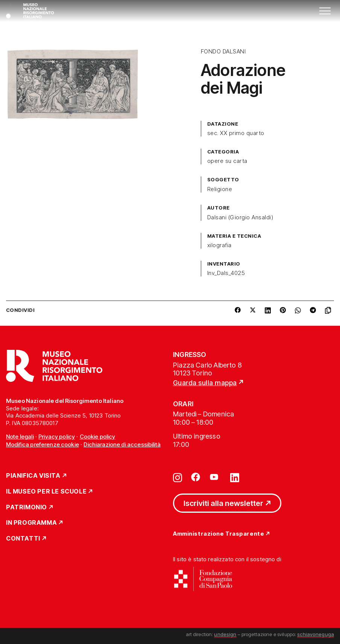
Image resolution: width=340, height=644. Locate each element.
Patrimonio (27, 507)
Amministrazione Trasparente (219, 534)
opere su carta (227, 161)
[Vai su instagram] (178, 477)
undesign (225, 634)
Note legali (20, 437)
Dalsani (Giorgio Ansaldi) (240, 217)
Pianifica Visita (33, 476)
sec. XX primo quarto (236, 133)
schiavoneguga (316, 634)
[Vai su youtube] (215, 477)
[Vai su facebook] (196, 477)
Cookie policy (98, 437)
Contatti (23, 539)
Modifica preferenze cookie (42, 444)
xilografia (219, 245)
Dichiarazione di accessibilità (122, 444)
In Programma (31, 523)
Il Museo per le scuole (46, 492)
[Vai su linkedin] (235, 477)
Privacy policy (57, 437)
